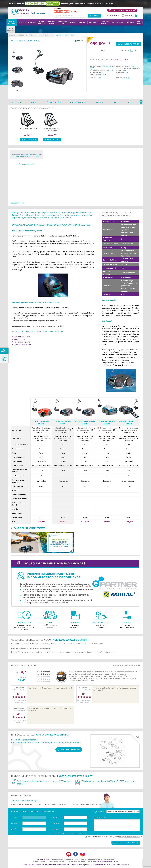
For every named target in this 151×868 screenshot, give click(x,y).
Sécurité (73, 22)
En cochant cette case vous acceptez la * (115, 837)
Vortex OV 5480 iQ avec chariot (129, 422)
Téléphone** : (58, 823)
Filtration (22, 22)
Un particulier (49, 811)
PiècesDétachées (11, 30)
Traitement (82, 22)
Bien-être (120, 22)
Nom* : (14, 829)
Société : (14, 817)
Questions (100, 102)
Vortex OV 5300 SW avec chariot (85, 422)
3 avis (116, 102)
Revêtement (130, 22)
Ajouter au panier (29, 140)
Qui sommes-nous (28, 865)
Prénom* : (15, 823)
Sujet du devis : (99, 811)
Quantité (123, 50)
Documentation (78, 102)
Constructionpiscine (104, 22)
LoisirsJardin (139, 22)
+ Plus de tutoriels (18, 203)
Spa (113, 22)
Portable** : (57, 829)
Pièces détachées (53, 102)
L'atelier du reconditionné (124, 10)
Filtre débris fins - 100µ (29, 129)
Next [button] (17, 91)
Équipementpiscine (52, 22)
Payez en (89, 39)
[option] (17, 56)
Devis (131, 102)
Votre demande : (100, 817)
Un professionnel (32, 811)
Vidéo (34, 102)
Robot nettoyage (12, 22)
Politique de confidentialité (130, 837)
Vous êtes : (15, 811)
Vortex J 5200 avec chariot (41, 422)
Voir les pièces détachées (70, 750)
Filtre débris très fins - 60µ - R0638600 (52, 130)
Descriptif (17, 102)
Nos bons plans (41, 865)
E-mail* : (56, 817)
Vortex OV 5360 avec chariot (107, 422)
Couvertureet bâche (63, 22)
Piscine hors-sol (42, 22)
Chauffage (32, 22)
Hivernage (92, 22)
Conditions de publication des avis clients (125, 665)
